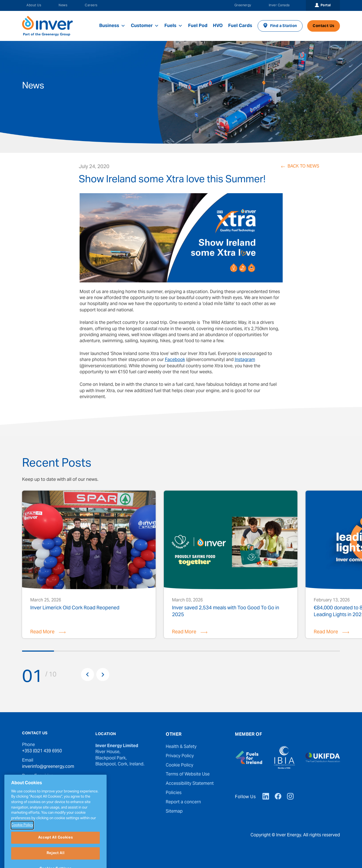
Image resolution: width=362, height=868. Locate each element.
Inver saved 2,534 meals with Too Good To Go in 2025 (226, 611)
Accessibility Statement (190, 784)
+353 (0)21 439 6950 (42, 751)
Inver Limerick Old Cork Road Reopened (75, 609)
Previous (88, 675)
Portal (326, 5)
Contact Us (323, 26)
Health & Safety (181, 747)
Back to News (303, 167)
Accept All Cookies (56, 854)
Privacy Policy (180, 756)
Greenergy (243, 5)
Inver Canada (279, 5)
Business (112, 26)
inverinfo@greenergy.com (48, 767)
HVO (218, 26)
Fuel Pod (198, 26)
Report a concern (183, 802)
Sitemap (174, 812)
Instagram (245, 360)
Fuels (174, 26)
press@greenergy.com (45, 782)
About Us (34, 5)
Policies (174, 793)
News (63, 5)
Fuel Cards (240, 26)
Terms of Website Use (188, 774)
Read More (42, 632)
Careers (91, 5)
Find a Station (284, 26)
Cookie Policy (180, 765)
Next (103, 675)
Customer (145, 26)
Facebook (175, 360)
